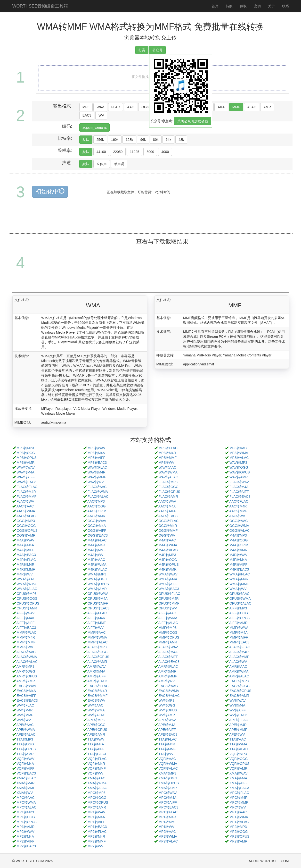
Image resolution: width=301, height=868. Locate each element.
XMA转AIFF (239, 783)
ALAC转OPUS (98, 657)
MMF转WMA (97, 637)
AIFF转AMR (238, 623)
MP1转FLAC (168, 812)
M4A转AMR (238, 550)
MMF (236, 107)
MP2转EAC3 (26, 846)
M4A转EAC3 (26, 555)
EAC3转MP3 (239, 681)
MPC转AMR (97, 807)
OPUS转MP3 (26, 594)
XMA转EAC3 (239, 788)
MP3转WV (166, 463)
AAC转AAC (25, 506)
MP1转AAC (238, 812)
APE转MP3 (96, 720)
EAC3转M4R (97, 691)
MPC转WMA (26, 802)
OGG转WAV (97, 521)
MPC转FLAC (239, 793)
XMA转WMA (97, 783)
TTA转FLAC (167, 739)
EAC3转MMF (98, 696)
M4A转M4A (25, 545)
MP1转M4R (167, 817)
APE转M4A (167, 725)
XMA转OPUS (169, 783)
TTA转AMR (25, 754)
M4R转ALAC (97, 569)
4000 (165, 152)
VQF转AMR (238, 768)
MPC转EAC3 (168, 807)
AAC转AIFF (167, 511)
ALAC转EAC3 (169, 662)
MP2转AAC (167, 832)
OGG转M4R (168, 526)
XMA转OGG (168, 778)
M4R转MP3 (167, 555)
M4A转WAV (25, 540)
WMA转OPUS (98, 584)
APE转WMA (26, 730)
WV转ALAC (96, 715)
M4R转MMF (26, 569)
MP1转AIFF (96, 822)
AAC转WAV (167, 501)
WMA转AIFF (168, 584)
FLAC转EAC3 (240, 497)
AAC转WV (237, 516)
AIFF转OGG (239, 613)
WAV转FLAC (97, 467)
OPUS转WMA (240, 598)
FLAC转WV (25, 501)
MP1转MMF (167, 822)
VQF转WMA (168, 764)
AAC (131, 107)
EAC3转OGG (240, 686)
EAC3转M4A (26, 691)
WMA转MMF (239, 584)
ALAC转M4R (239, 652)
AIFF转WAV (26, 613)
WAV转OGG (239, 467)
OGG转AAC (239, 521)
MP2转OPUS (239, 836)
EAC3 (87, 115)
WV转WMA (96, 710)
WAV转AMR (239, 477)
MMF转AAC (97, 632)
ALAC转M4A (168, 652)
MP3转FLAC (168, 448)
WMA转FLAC (240, 574)
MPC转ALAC (26, 807)
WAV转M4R (97, 472)
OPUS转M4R (168, 598)
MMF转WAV (239, 628)
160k (115, 140)
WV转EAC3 (238, 715)
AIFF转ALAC (168, 623)
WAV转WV (96, 482)
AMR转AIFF (96, 676)
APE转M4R (238, 725)
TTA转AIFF (96, 749)
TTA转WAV (96, 739)
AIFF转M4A (25, 618)
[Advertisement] (151, 221)
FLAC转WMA (98, 492)
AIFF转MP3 (238, 608)
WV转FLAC (25, 705)
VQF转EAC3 (26, 773)
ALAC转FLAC (240, 647)
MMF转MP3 (167, 628)
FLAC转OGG (168, 487)
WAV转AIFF (26, 477)
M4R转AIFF (238, 565)
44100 (101, 152)
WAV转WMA (168, 472)
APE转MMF (238, 730)
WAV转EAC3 (26, 482)
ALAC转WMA (27, 657)
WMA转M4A (168, 579)
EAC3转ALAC (169, 696)
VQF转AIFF (25, 768)
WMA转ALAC (27, 589)
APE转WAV (167, 720)
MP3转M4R (167, 453)
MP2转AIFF (25, 841)
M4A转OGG (239, 540)
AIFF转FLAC (97, 613)
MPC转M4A (167, 798)
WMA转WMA (26, 584)
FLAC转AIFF (239, 492)
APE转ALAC (26, 734)
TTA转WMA (238, 744)
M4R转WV (24, 574)
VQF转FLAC (97, 759)
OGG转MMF (168, 531)
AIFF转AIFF (26, 623)
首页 (215, 6)
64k (168, 140)
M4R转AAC (96, 560)
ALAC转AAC (26, 652)
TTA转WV (166, 754)
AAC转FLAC (239, 501)
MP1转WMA (239, 817)
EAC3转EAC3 (27, 700)
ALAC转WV (238, 662)
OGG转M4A (97, 526)
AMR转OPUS (27, 676)
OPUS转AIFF (98, 603)
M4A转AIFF (25, 550)
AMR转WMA (239, 671)
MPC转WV (238, 807)
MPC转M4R (239, 798)
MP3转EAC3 (97, 463)
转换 (229, 6)
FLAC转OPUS (169, 492)
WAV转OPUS (240, 472)
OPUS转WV (168, 608)
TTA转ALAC (239, 749)
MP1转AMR (25, 827)
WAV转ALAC (168, 477)
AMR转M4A (96, 671)
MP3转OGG (26, 453)
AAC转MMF (238, 511)
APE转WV (237, 734)
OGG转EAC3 (98, 535)
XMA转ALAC (97, 788)
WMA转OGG (97, 579)
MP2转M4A (25, 836)
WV (101, 115)
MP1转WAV (96, 812)
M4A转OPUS (239, 545)
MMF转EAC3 (239, 642)
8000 (150, 152)
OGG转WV (167, 535)
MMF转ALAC (98, 642)
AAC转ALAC (26, 516)
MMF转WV (25, 647)
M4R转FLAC (26, 560)
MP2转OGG (239, 832)
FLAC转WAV (239, 482)
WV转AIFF (238, 710)
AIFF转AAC (167, 613)
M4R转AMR (167, 569)
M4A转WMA (168, 545)
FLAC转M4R (26, 492)
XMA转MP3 (167, 773)
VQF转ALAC (168, 768)
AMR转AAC (238, 666)
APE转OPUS (97, 730)
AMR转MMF (168, 676)
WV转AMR (167, 715)
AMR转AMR (26, 681)
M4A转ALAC (168, 550)
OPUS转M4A (98, 598)
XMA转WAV (239, 773)
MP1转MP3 (25, 812)
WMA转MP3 (97, 574)
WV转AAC (95, 705)
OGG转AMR (26, 535)
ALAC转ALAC (27, 662)
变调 (257, 6)
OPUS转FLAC (169, 594)
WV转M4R (24, 710)
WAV (100, 107)
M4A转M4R (96, 545)
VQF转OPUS (239, 764)
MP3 (86, 107)
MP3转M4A (96, 453)
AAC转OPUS (97, 511)
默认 (86, 140)
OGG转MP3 (26, 521)
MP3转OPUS (26, 458)
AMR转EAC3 (97, 681)
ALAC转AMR (97, 662)
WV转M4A (237, 705)
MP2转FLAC (97, 832)
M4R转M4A (238, 560)
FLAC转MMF (26, 497)
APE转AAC (25, 725)
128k (129, 140)
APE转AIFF (167, 730)
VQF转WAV (25, 759)
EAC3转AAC (168, 686)
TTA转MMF (167, 749)
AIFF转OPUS (239, 618)
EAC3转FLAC (98, 686)
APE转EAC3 (168, 734)
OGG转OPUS (27, 531)
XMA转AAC (96, 778)
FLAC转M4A (239, 487)
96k (143, 140)
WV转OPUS (168, 710)
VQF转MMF (97, 768)
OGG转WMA (239, 526)
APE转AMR (96, 734)
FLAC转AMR (168, 497)
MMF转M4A (239, 632)
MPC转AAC (25, 798)
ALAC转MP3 (97, 647)
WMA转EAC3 (169, 589)
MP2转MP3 (238, 827)
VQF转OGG (239, 759)
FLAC (116, 107)
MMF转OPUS (169, 637)
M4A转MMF (97, 550)
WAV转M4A (25, 472)
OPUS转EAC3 (98, 608)
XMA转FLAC (26, 778)
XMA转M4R (25, 783)
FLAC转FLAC (27, 487)
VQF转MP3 (238, 754)
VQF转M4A (25, 764)
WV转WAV (238, 700)
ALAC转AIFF (168, 657)
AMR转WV (167, 681)
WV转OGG (167, 705)
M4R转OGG (168, 560)
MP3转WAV (96, 448)
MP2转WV (95, 846)
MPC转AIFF (167, 802)
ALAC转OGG (97, 652)
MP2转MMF (97, 841)
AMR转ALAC (239, 676)
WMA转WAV (168, 574)
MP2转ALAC (168, 841)
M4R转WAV (238, 555)
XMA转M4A (238, 778)
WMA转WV (238, 589)
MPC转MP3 (97, 793)
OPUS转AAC (239, 594)
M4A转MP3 (238, 535)
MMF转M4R (26, 637)
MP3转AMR (25, 463)
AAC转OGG (96, 506)
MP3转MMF (167, 458)
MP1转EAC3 (97, 827)
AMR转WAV (96, 666)
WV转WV (24, 720)
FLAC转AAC (97, 487)
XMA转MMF (26, 788)
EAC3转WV (96, 700)
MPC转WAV (167, 793)
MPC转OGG (97, 798)
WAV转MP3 (238, 463)
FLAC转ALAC (98, 497)
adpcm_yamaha (95, 127)
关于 (271, 6)
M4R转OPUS (168, 565)
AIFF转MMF (97, 623)
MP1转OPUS (26, 822)
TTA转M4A (96, 744)
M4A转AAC (167, 540)
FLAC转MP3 (168, 482)
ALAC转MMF (239, 657)
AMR (267, 107)
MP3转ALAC (239, 458)
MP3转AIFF (96, 458)
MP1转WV (166, 827)
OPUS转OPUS (28, 603)
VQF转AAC (167, 759)
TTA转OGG (25, 744)
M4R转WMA (97, 565)
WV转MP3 (166, 700)
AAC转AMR (96, 516)
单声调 (119, 164)
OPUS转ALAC (240, 603)
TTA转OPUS (26, 749)
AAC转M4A (167, 506)
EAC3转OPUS (240, 691)
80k (156, 140)
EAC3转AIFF (26, 696)
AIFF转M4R (96, 618)
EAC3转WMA (169, 691)
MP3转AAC (238, 448)
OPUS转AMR (27, 608)
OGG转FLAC (168, 521)
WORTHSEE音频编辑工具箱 (40, 6)
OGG (145, 107)
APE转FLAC (239, 720)
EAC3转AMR (239, 696)
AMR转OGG (26, 671)
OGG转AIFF (97, 531)
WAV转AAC (167, 467)
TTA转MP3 (25, 739)
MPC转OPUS (98, 802)
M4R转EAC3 (239, 569)
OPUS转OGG (27, 598)
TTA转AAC (238, 739)
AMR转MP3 (25, 666)
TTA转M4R (167, 744)
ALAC (252, 107)
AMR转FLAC (168, 666)
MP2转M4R (96, 836)
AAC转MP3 (96, 501)
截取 (243, 6)
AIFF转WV (95, 628)
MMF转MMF (26, 642)
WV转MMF (25, 715)
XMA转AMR (167, 788)
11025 (134, 152)
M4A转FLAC (97, 540)
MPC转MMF (239, 802)
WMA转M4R (239, 579)
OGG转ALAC (240, 531)
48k (181, 140)
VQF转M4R (96, 764)
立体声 (102, 164)
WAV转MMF (97, 477)
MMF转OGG (168, 632)
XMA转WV (25, 793)
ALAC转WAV (168, 647)
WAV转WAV (26, 467)
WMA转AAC (26, 579)
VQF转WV (95, 773)
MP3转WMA (239, 453)
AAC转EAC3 (168, 516)
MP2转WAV (25, 832)
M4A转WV (95, 555)
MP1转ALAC (239, 822)
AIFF (221, 107)
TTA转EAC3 (97, 754)
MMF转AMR (168, 642)
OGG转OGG (26, 526)
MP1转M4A (96, 817)
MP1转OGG (26, 817)
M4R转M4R (25, 565)
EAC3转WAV (26, 686)
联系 (285, 6)
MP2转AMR (238, 841)
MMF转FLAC (26, 632)
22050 (118, 152)
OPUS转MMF (169, 603)
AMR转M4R (167, 671)
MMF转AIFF (239, 637)
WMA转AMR (97, 589)
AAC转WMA (26, 511)
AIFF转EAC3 (26, 628)
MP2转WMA (168, 836)
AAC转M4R (238, 506)
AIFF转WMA (168, 618)
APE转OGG (96, 725)
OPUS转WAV (98, 594)
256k (100, 140)
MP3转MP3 (25, 448)
